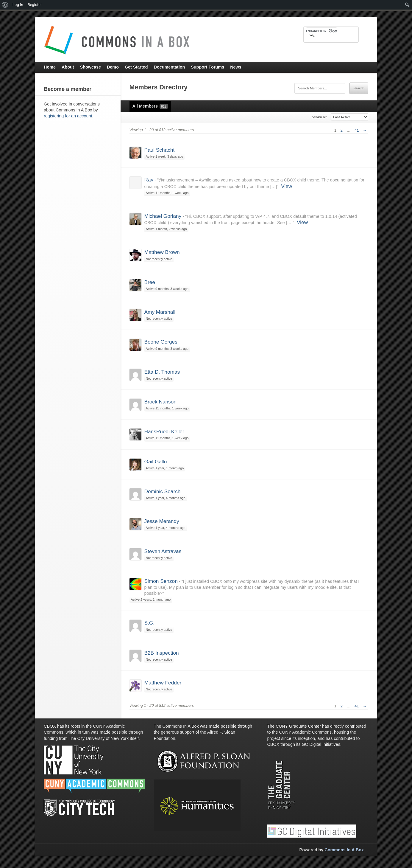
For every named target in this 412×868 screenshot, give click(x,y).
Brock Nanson (160, 402)
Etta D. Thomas (162, 372)
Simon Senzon (161, 581)
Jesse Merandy (162, 521)
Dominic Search (163, 491)
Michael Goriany (163, 216)
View (287, 186)
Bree (150, 282)
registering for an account (68, 116)
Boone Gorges (161, 342)
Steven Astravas (163, 551)
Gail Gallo (156, 462)
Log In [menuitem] (18, 5)
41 (357, 130)
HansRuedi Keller (164, 431)
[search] (322, 31)
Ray (149, 180)
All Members (150, 106)
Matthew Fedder (163, 683)
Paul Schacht (160, 150)
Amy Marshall (160, 312)
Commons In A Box (344, 850)
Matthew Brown (162, 252)
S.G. (150, 623)
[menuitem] (5, 5)
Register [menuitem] (35, 5)
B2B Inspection (162, 653)
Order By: (319, 117)
